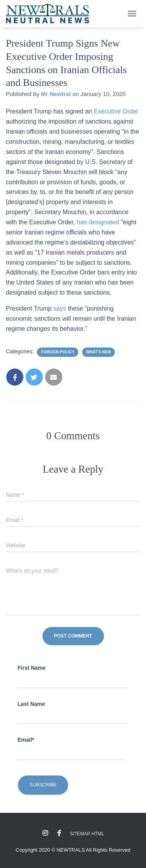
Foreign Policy (58, 352)
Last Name (31, 704)
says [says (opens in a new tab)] (61, 308)
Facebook (59, 833)
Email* (26, 740)
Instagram (45, 833)
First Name (32, 668)
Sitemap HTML (87, 834)
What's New (99, 352)
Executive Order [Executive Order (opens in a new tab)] (116, 111)
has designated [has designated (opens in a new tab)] (98, 222)
